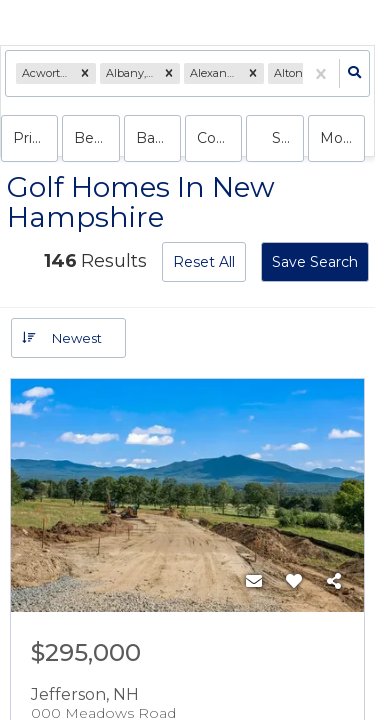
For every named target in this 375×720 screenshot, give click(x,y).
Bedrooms (96, 138)
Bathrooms (158, 138)
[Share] (334, 582)
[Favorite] (294, 582)
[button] (85, 74)
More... (342, 138)
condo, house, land (219, 138)
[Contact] (254, 582)
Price (31, 138)
